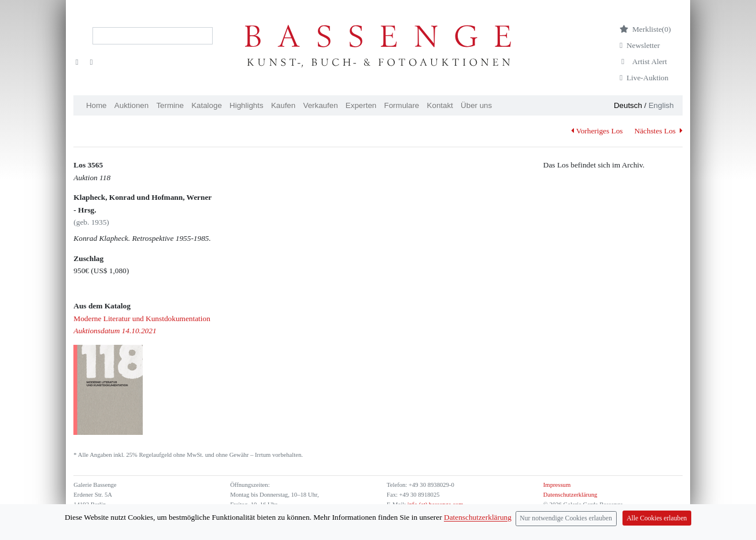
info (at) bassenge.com (434, 504)
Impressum (557, 485)
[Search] (153, 36)
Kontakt (440, 105)
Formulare (402, 105)
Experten (361, 105)
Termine (170, 105)
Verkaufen (321, 105)
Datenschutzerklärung (570, 495)
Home (97, 105)
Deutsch (628, 105)
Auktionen (131, 105)
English (661, 105)
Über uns (476, 105)
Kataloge (207, 105)
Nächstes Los (659, 131)
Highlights (247, 105)
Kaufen (283, 105)
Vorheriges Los (597, 131)
